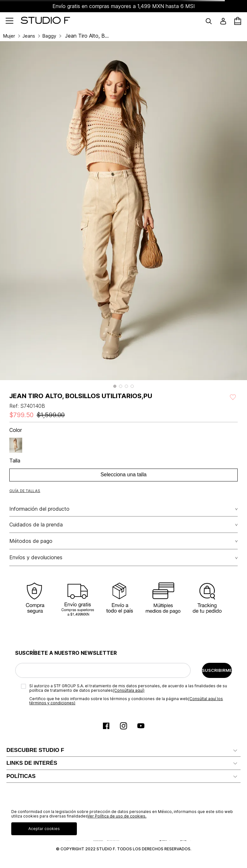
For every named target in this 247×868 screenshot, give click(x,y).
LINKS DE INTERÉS (32, 763)
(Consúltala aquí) (129, 690)
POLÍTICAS (21, 776)
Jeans (29, 36)
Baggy (49, 36)
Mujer (9, 36)
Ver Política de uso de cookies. (117, 816)
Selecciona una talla (123, 475)
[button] (115, 386)
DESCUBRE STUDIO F (35, 750)
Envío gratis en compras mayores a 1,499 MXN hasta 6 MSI (124, 6)
